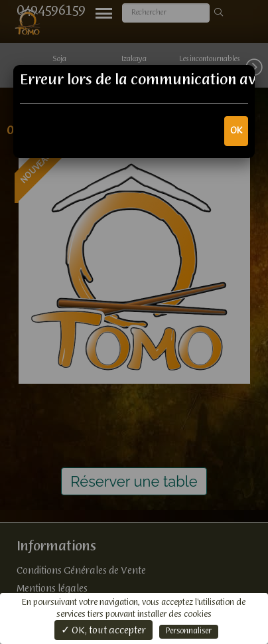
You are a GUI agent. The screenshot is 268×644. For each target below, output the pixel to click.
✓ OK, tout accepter (103, 631)
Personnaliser (189, 631)
